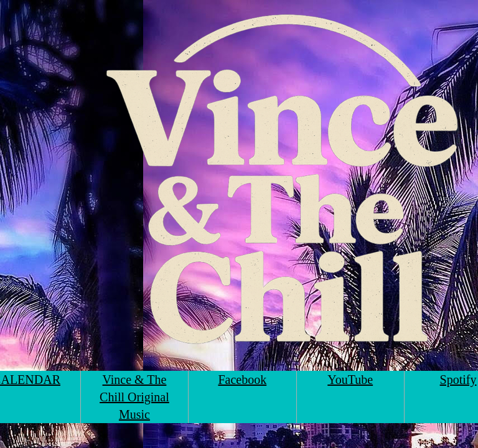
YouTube (350, 380)
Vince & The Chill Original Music (134, 397)
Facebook (242, 380)
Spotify (458, 380)
